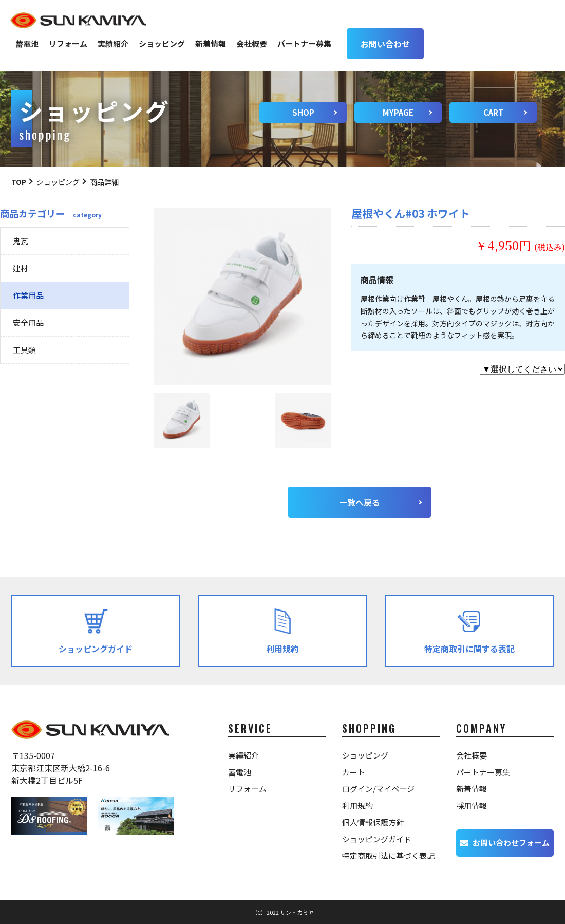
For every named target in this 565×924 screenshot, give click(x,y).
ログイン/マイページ (378, 789)
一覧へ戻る (360, 502)
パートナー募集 (304, 43)
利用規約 (357, 806)
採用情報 (472, 806)
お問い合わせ (385, 44)
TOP (19, 182)
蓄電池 (27, 43)
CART (493, 112)
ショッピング (162, 43)
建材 (21, 268)
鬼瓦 (21, 241)
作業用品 (28, 295)
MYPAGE (398, 112)
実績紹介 (113, 43)
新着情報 (211, 43)
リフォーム (68, 43)
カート (354, 772)
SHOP (303, 112)
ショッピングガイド (377, 839)
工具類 (24, 350)
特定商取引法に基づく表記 (388, 855)
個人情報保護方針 (373, 822)
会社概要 (252, 43)
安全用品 (28, 322)
